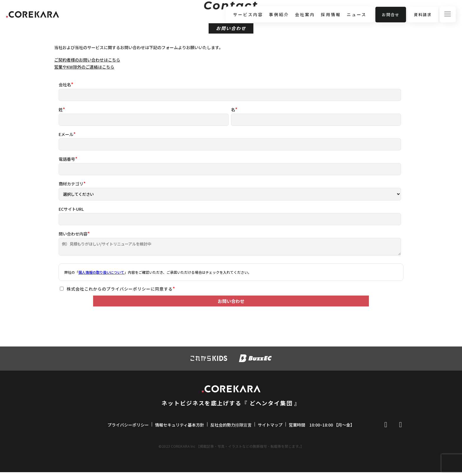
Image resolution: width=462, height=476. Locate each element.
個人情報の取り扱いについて (101, 272)
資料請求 (423, 15)
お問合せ (391, 15)
